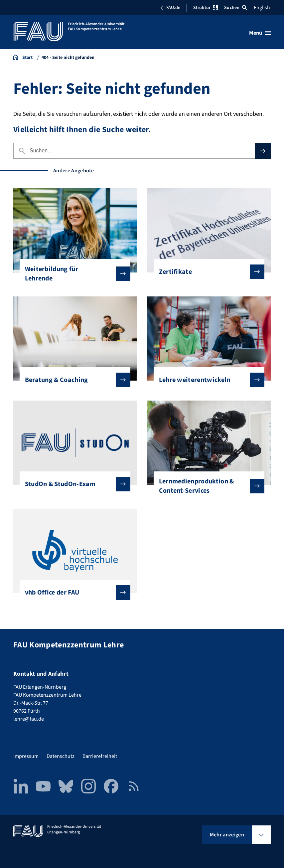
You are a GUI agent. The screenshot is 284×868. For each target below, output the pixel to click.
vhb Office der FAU (72, 593)
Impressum (26, 756)
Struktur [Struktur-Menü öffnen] (206, 8)
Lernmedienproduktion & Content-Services (207, 486)
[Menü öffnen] (260, 33)
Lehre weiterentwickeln (207, 380)
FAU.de (170, 8)
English (262, 8)
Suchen (236, 8)
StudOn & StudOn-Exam (72, 484)
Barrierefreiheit (100, 756)
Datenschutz (61, 756)
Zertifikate (207, 272)
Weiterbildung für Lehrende (72, 274)
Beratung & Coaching (72, 380)
